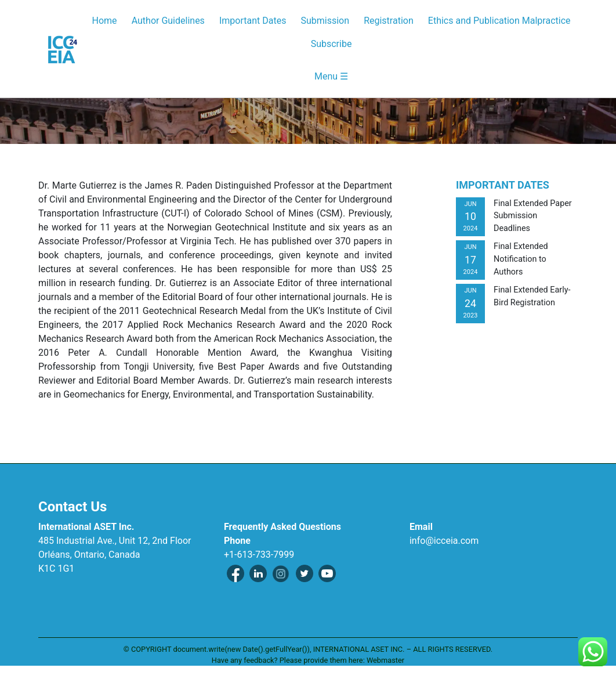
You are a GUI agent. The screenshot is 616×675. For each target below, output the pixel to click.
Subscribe (331, 44)
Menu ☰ (331, 76)
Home (105, 21)
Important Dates (253, 21)
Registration (389, 21)
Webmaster (385, 660)
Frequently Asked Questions (282, 527)
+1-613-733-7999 (259, 555)
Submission (325, 21)
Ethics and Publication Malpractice (499, 21)
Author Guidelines (168, 21)
